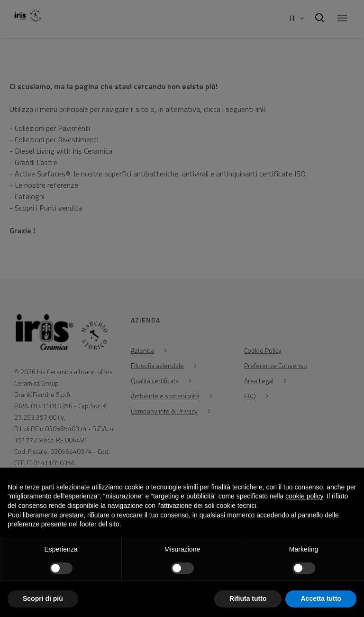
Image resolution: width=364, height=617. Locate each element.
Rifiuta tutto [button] (248, 599)
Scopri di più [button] (43, 599)
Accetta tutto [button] (321, 599)
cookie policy (304, 496)
